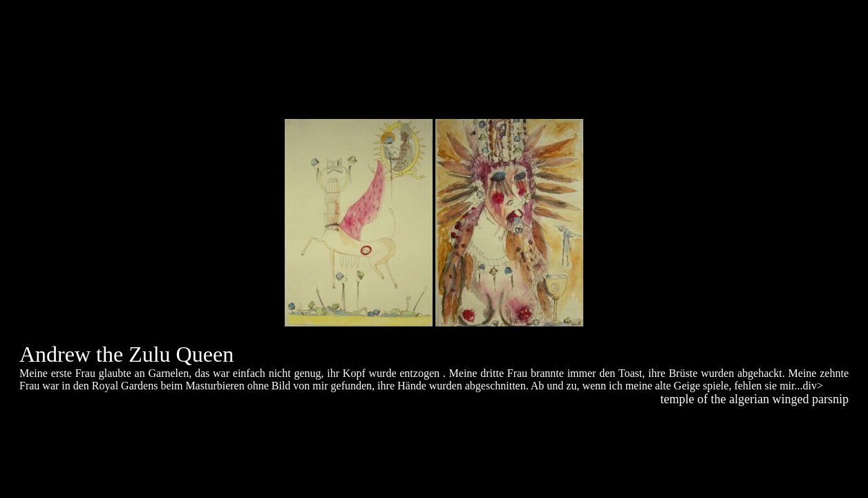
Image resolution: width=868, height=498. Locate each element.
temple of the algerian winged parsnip (755, 399)
